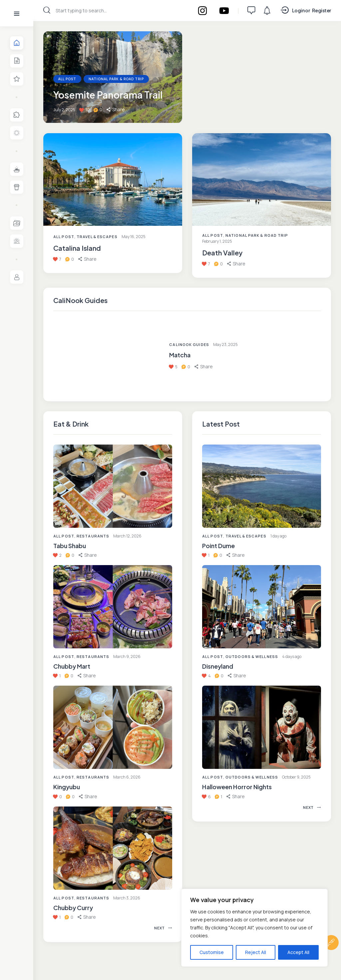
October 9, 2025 (296, 777)
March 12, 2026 (127, 536)
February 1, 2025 (217, 241)
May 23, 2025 (225, 344)
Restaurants (93, 536)
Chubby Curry (73, 908)
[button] (88, 555)
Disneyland (218, 666)
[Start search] (47, 10)
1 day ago (278, 536)
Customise (212, 952)
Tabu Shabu (70, 546)
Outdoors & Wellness (252, 656)
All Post (64, 536)
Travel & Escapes (97, 237)
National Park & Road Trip (116, 79)
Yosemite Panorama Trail (108, 95)
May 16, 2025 (134, 237)
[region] (254, 928)
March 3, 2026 (127, 898)
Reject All (256, 952)
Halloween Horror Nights (237, 787)
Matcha (180, 355)
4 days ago (292, 656)
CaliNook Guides (189, 344)
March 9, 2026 (127, 656)
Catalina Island (77, 248)
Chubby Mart (72, 666)
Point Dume (218, 546)
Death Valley (222, 253)
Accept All (298, 952)
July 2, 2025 (64, 110)
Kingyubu (67, 787)
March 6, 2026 (127, 777)
